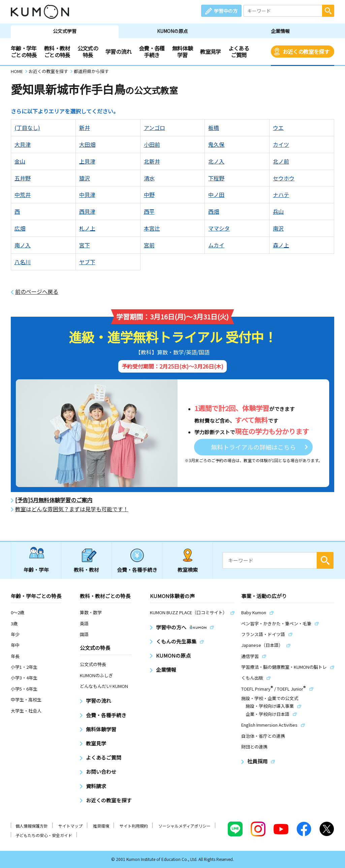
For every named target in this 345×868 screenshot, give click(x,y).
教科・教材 (86, 570)
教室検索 (188, 570)
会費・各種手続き (152, 51)
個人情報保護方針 (32, 826)
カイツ (281, 144)
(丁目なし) (27, 128)
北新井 (152, 161)
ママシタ (219, 228)
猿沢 (85, 178)
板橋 (214, 128)
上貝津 (87, 161)
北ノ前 (281, 161)
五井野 (23, 178)
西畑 (214, 211)
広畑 (20, 228)
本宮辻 (152, 228)
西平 (149, 211)
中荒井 (23, 195)
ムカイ (216, 245)
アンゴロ (154, 128)
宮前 (149, 245)
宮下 (85, 245)
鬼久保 (216, 144)
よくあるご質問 (239, 51)
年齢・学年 (36, 570)
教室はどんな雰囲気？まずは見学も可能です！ (72, 509)
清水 (149, 178)
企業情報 (280, 31)
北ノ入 (216, 161)
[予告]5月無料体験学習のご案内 (54, 500)
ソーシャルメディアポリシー (184, 826)
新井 (85, 128)
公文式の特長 (88, 51)
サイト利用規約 (134, 826)
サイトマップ (70, 826)
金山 (20, 161)
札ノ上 (87, 228)
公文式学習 (65, 31)
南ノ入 (23, 245)
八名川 (23, 262)
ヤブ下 (87, 262)
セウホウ (284, 178)
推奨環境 (101, 826)
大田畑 (87, 144)
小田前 (152, 144)
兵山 (278, 211)
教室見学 (210, 51)
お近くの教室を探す (306, 51)
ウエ (278, 128)
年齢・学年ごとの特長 (24, 51)
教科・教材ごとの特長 (57, 51)
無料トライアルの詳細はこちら (253, 447)
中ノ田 (216, 195)
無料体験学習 (182, 51)
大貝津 (23, 144)
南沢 (278, 228)
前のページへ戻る (37, 292)
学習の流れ (118, 51)
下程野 (216, 178)
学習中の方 (226, 11)
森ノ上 (281, 245)
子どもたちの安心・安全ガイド (44, 835)
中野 (149, 195)
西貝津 (87, 211)
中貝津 (87, 195)
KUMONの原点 (172, 31)
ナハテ (281, 195)
